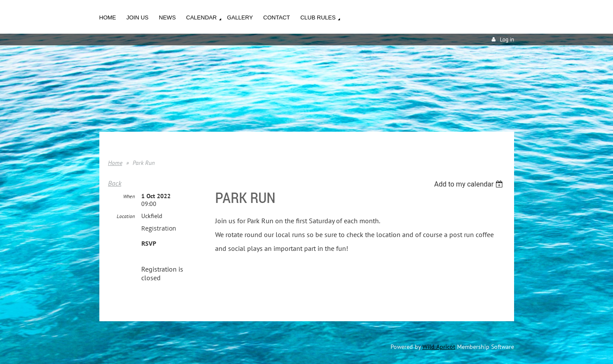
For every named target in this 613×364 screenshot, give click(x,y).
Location (126, 216)
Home (115, 163)
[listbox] (470, 184)
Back (115, 183)
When (129, 196)
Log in (507, 40)
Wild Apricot (439, 347)
